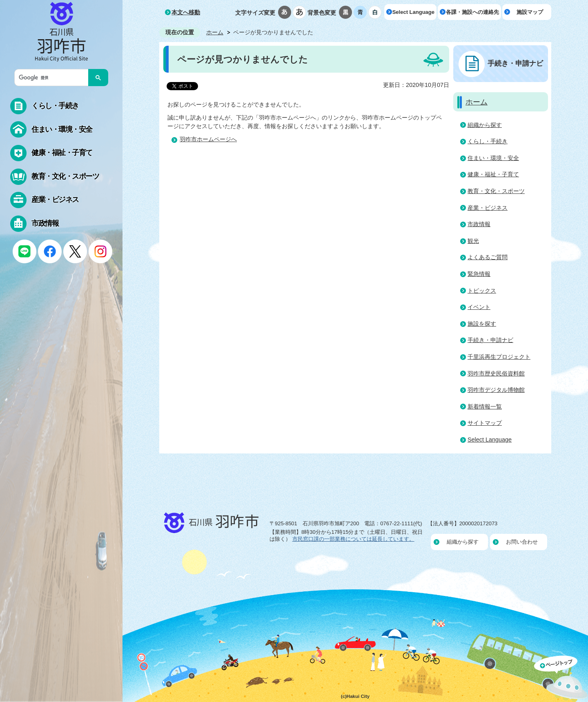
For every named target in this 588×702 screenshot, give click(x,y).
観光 (473, 241)
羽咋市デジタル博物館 (496, 390)
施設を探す (482, 324)
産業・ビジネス (488, 208)
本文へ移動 (186, 12)
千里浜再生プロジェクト (499, 357)
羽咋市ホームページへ (208, 139)
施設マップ (530, 12)
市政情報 (479, 224)
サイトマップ (485, 423)
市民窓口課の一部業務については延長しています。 (353, 539)
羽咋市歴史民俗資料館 (496, 373)
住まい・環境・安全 (493, 158)
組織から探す (485, 125)
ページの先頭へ (561, 679)
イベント (479, 307)
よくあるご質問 (488, 257)
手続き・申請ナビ (515, 63)
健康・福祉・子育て (493, 174)
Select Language (413, 12)
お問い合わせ (522, 542)
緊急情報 (479, 274)
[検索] (53, 78)
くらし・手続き (488, 141)
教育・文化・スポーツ (496, 191)
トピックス (482, 291)
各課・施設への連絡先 (472, 12)
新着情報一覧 (485, 407)
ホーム (215, 32)
